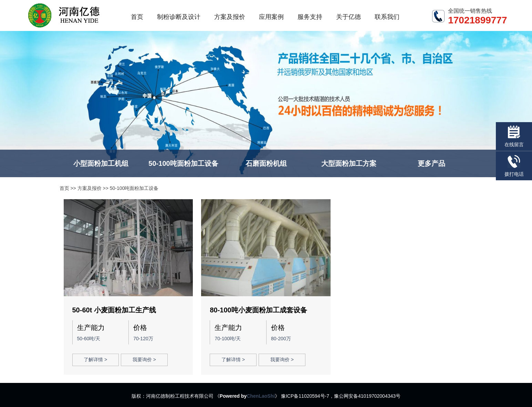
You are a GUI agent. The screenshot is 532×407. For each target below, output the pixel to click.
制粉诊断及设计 (179, 17)
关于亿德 (348, 17)
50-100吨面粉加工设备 (183, 163)
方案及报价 (230, 17)
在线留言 (514, 136)
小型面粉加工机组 (101, 163)
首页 (137, 17)
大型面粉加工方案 (349, 163)
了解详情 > (95, 360)
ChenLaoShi (261, 396)
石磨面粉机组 (266, 163)
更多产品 (431, 163)
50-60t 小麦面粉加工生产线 (114, 310)
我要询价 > (144, 360)
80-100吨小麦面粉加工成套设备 (258, 310)
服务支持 (310, 17)
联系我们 (387, 17)
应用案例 (271, 17)
